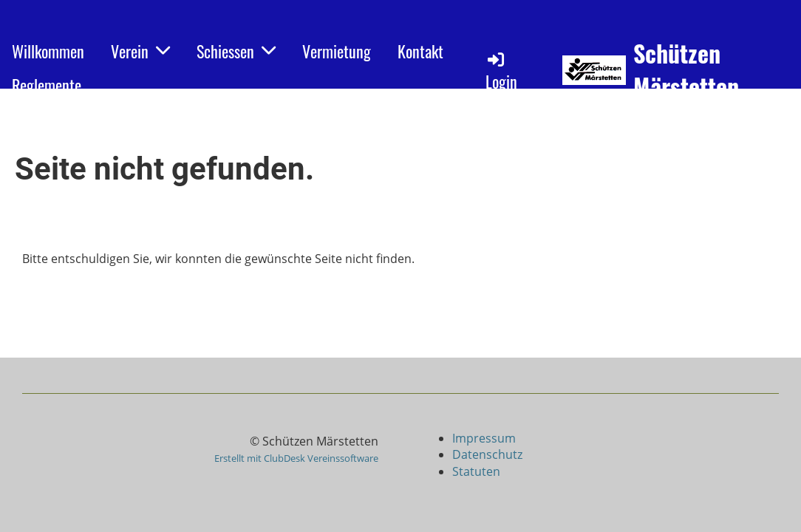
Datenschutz (487, 454)
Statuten (476, 471)
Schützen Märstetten (686, 70)
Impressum (485, 438)
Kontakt (420, 51)
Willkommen (48, 51)
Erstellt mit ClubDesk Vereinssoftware (296, 458)
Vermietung (337, 51)
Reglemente (47, 85)
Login (501, 71)
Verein (140, 51)
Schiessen (236, 51)
